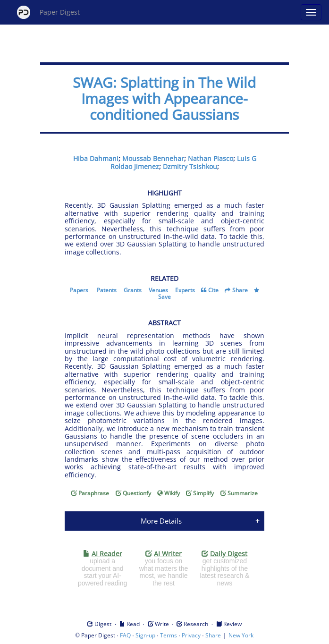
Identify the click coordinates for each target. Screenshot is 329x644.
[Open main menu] (311, 12)
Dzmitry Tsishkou (190, 166)
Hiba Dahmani (96, 158)
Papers (79, 290)
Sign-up (145, 635)
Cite (213, 290)
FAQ (125, 635)
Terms (169, 635)
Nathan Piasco (211, 158)
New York (241, 635)
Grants (133, 290)
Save (164, 297)
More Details (161, 521)
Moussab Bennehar (153, 158)
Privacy (191, 635)
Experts (185, 290)
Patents (107, 290)
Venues (158, 290)
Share (240, 290)
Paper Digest (48, 12)
